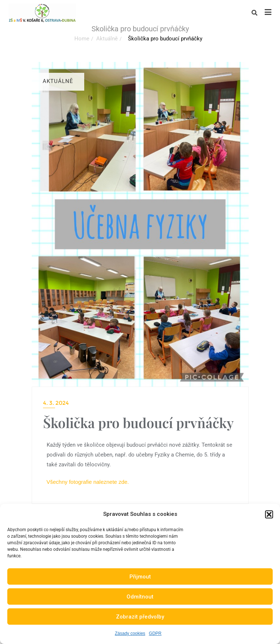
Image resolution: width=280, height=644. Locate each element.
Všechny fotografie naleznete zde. (88, 482)
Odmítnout (140, 597)
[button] (269, 514)
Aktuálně (107, 39)
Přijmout (140, 577)
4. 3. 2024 (56, 403)
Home (82, 39)
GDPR (155, 633)
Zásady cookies (130, 633)
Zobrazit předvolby (140, 617)
